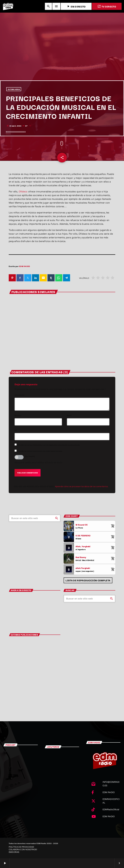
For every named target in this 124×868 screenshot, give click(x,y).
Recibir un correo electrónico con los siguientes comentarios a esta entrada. (49, 445)
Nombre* (18, 415)
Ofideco (23, 191)
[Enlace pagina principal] (8, 6)
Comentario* (20, 395)
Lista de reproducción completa (88, 580)
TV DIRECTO (107, 6)
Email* (69, 415)
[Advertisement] (62, 56)
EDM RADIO (24, 266)
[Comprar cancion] (112, 526)
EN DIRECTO (76, 6)
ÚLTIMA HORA (14, 89)
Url (16, 430)
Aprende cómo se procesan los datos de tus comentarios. (82, 486)
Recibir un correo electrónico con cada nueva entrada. (40, 451)
